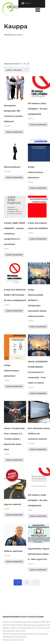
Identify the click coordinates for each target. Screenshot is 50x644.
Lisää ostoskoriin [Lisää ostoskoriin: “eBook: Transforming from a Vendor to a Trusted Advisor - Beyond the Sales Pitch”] (14, 460)
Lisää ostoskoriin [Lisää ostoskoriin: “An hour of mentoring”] (14, 177)
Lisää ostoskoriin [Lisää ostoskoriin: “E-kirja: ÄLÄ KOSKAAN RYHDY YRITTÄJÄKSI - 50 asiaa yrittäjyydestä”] (14, 311)
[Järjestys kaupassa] (17, 70)
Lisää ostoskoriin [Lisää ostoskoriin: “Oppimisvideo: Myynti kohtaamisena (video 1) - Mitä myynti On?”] (38, 570)
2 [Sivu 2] (27, 582)
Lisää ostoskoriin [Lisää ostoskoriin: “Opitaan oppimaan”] (14, 561)
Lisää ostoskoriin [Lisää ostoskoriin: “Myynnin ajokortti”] (14, 515)
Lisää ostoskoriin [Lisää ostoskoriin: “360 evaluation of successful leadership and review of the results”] (14, 132)
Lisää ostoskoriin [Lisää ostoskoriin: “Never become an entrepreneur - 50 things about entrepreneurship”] (38, 516)
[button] (38, 10)
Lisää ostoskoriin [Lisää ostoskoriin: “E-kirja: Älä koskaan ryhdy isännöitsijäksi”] (38, 239)
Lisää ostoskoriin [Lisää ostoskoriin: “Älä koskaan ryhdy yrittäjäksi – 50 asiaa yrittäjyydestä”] (38, 125)
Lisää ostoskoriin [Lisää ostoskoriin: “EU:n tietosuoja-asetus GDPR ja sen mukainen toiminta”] (38, 449)
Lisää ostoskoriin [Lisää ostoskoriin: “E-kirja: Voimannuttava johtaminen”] (14, 386)
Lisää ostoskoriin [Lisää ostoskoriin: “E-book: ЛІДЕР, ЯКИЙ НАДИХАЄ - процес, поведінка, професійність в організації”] (14, 255)
